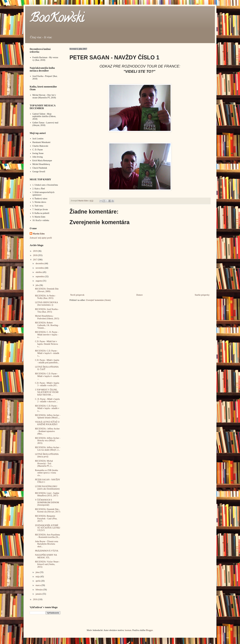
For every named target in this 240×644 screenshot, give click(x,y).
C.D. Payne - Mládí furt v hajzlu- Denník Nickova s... (47, 344)
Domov (140, 295)
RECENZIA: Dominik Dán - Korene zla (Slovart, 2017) (48, 511)
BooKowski (57, 19)
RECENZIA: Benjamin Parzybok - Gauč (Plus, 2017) (46, 519)
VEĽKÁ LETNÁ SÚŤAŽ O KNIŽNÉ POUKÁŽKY (47, 423)
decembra (40, 263)
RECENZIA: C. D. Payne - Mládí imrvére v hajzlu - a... (47, 335)
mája (38, 577)
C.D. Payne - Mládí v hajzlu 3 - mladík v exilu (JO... (47, 384)
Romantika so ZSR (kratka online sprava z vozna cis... (47, 473)
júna (38, 572)
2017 (36, 260)
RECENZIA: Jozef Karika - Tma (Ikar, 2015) (47, 310)
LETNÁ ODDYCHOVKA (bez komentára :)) (46, 304)
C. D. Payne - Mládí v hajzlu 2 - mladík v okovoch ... (47, 400)
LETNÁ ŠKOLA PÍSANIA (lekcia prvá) (47, 455)
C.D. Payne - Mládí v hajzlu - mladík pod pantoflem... (47, 361)
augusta (39, 281)
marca (38, 585)
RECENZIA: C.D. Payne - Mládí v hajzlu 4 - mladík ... (47, 376)
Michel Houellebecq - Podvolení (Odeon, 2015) (47, 317)
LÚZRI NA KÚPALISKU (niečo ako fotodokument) (47, 488)
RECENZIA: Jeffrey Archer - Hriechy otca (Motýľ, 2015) (48, 441)
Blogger (149, 630)
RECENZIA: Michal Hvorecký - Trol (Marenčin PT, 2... (44, 464)
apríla (38, 581)
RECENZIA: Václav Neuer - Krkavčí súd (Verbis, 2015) (47, 564)
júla (37, 285)
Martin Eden (39, 234)
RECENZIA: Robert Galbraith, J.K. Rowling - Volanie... (47, 325)
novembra (40, 268)
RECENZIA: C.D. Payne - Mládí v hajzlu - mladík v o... (47, 408)
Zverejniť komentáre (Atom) (98, 300)
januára (39, 594)
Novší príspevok (77, 295)
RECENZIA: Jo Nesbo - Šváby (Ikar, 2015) (46, 297)
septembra (40, 277)
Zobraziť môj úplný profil (41, 238)
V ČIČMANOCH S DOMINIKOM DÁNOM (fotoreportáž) (47, 502)
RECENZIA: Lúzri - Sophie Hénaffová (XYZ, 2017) (47, 494)
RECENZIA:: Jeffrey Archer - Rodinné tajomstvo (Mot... (47, 431)
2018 (36, 255)
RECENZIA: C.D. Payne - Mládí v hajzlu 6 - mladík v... (47, 353)
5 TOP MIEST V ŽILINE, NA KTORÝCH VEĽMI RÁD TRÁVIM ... (47, 392)
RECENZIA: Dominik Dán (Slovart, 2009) (47, 290)
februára (39, 590)
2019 (36, 251)
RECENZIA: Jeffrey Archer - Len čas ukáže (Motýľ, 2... (48, 449)
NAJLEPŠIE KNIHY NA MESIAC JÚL (46, 556)
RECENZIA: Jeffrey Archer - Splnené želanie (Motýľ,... (48, 416)
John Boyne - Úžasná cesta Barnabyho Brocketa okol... (47, 544)
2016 (36, 599)
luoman (128, 630)
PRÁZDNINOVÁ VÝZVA (47, 551)
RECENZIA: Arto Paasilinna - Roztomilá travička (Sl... (48, 536)
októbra (39, 272)
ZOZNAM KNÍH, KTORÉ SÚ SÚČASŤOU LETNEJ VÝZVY (48, 528)
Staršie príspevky (202, 295)
